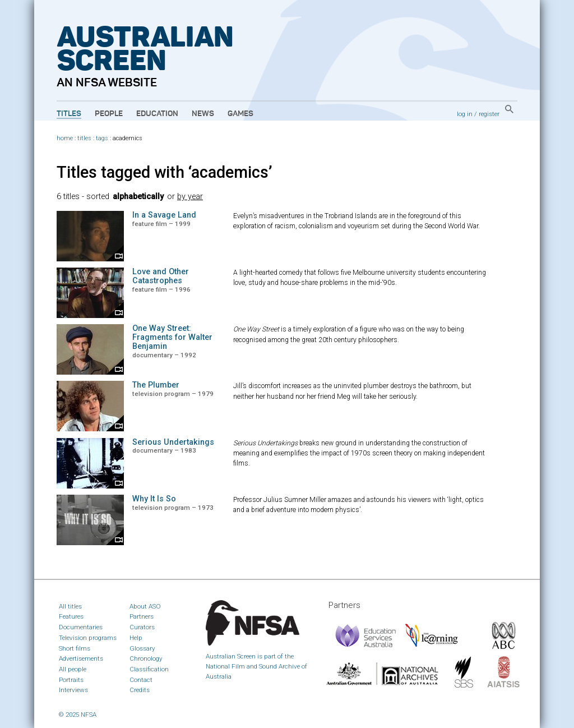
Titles (69, 114)
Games (240, 114)
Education (157, 114)
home (65, 138)
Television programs (88, 638)
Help (136, 638)
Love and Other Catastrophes (161, 276)
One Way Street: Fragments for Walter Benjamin (172, 337)
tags (102, 138)
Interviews (73, 690)
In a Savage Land (164, 215)
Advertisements (81, 658)
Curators (142, 627)
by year (190, 197)
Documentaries (81, 627)
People (109, 114)
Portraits (71, 680)
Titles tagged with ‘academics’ (165, 172)
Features (71, 616)
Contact (141, 680)
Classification (149, 669)
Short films (75, 648)
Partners (142, 616)
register (489, 114)
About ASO (145, 606)
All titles (70, 606)
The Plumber (156, 385)
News (203, 114)
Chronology (146, 658)
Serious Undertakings (173, 442)
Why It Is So (154, 499)
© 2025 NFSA (78, 715)
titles (84, 138)
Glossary (142, 648)
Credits (140, 690)
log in (465, 114)
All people (73, 669)
